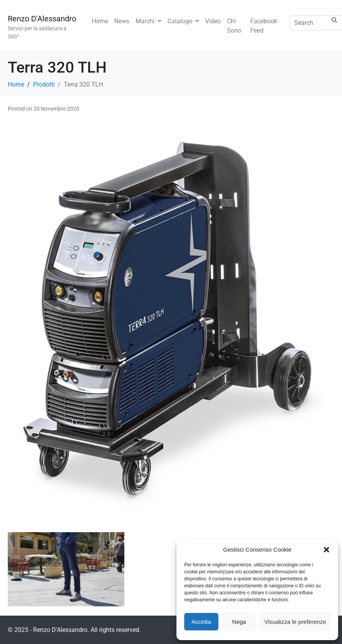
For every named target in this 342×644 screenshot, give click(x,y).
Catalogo (183, 21)
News (122, 21)
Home (100, 21)
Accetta (201, 622)
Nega (239, 622)
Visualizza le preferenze (295, 622)
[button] (326, 550)
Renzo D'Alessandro (42, 19)
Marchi (148, 21)
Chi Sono (234, 26)
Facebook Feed (264, 26)
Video (213, 21)
